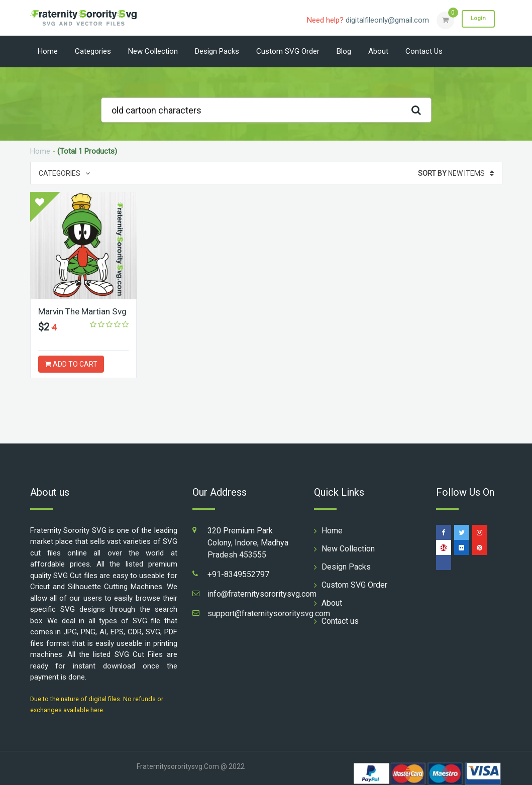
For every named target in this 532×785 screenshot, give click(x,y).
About (378, 51)
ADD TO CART (71, 364)
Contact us (424, 51)
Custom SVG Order (288, 51)
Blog (344, 51)
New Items (456, 173)
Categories (93, 51)
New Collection (153, 51)
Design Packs (217, 51)
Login (476, 20)
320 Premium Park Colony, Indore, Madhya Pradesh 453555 (248, 543)
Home (48, 51)
